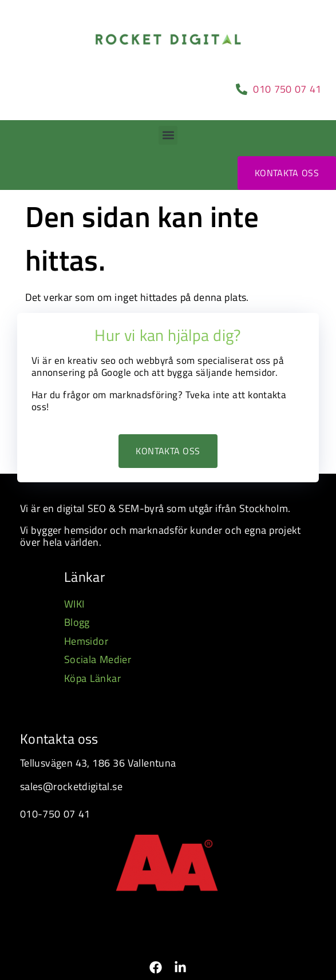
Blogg (77, 622)
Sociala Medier (98, 659)
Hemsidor (86, 641)
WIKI (74, 604)
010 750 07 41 (289, 89)
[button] (168, 135)
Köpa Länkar (92, 678)
